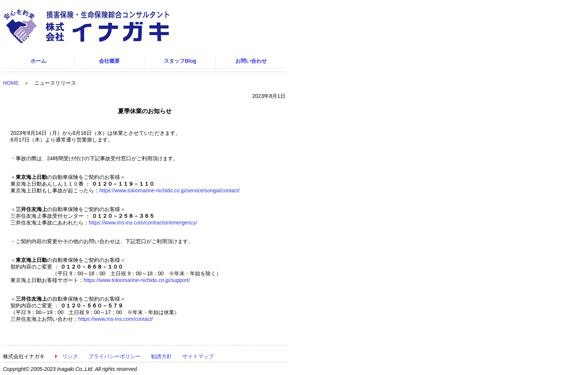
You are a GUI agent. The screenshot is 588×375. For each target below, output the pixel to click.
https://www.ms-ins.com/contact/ (116, 319)
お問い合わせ (251, 61)
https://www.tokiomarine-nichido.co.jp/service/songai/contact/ (170, 190)
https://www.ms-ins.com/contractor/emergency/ (143, 223)
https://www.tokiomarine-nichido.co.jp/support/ (137, 280)
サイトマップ (198, 356)
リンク (70, 356)
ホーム (38, 61)
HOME (11, 83)
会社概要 (109, 61)
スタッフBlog (180, 61)
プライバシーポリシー (115, 356)
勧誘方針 (162, 356)
